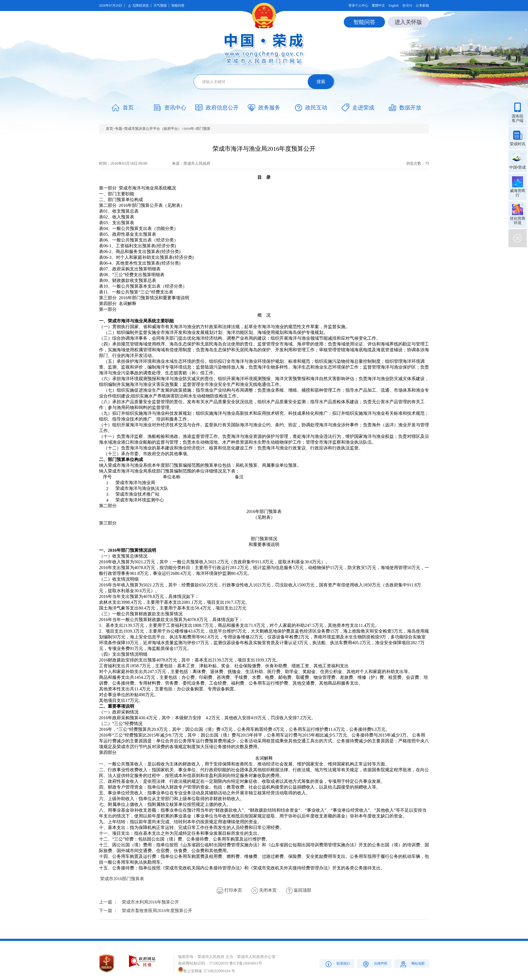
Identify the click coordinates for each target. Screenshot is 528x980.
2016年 (189, 129)
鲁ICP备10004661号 (246, 963)
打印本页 (229, 890)
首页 (109, 129)
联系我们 (337, 964)
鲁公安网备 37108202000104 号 (207, 971)
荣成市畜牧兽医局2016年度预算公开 (157, 911)
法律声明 (374, 964)
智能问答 (178, 6)
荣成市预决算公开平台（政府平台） (153, 129)
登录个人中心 (358, 6)
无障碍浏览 (138, 6)
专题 (119, 129)
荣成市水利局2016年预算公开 (150, 902)
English (394, 6)
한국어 (407, 6)
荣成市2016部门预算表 (122, 879)
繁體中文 (378, 6)
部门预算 (203, 129)
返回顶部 (299, 890)
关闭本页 (264, 890)
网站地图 (412, 964)
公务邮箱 (422, 6)
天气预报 (160, 6)
